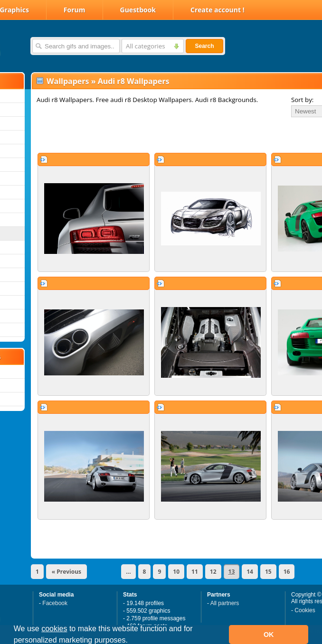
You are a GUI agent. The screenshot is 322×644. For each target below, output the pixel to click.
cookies (54, 629)
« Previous (66, 572)
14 (250, 572)
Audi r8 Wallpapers (134, 81)
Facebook (55, 603)
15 (268, 572)
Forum (75, 10)
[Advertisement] (143, 135)
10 (176, 572)
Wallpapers (68, 81)
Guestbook (138, 10)
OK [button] (269, 635)
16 (287, 572)
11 (195, 572)
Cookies (305, 610)
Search (204, 46)
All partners (225, 603)
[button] (131, 641)
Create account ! (218, 10)
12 (213, 572)
